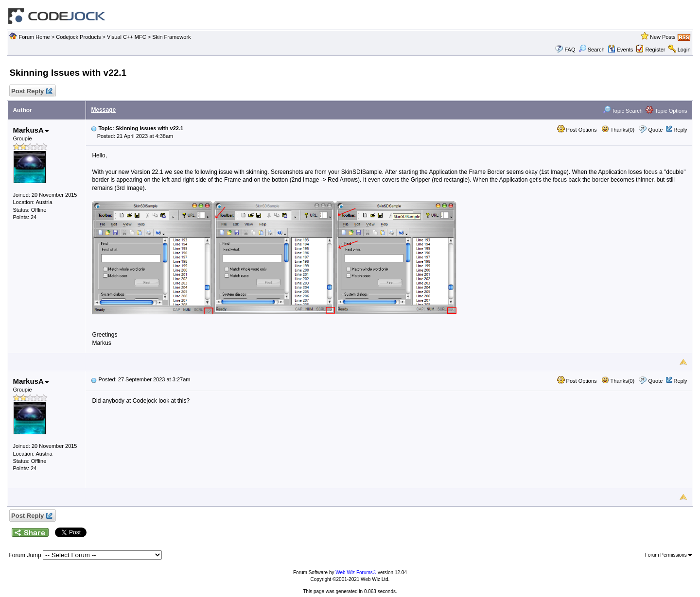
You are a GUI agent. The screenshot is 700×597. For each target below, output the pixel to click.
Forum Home (34, 37)
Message (103, 110)
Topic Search (623, 111)
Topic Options (666, 111)
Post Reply (31, 92)
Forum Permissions (668, 555)
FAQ (570, 50)
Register (656, 50)
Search (592, 50)
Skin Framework (171, 37)
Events (621, 50)
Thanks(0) (618, 130)
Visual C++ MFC (127, 37)
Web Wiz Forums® (356, 572)
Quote (655, 130)
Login (684, 50)
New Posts (663, 37)
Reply (680, 130)
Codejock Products (78, 37)
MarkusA (31, 130)
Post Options (577, 130)
